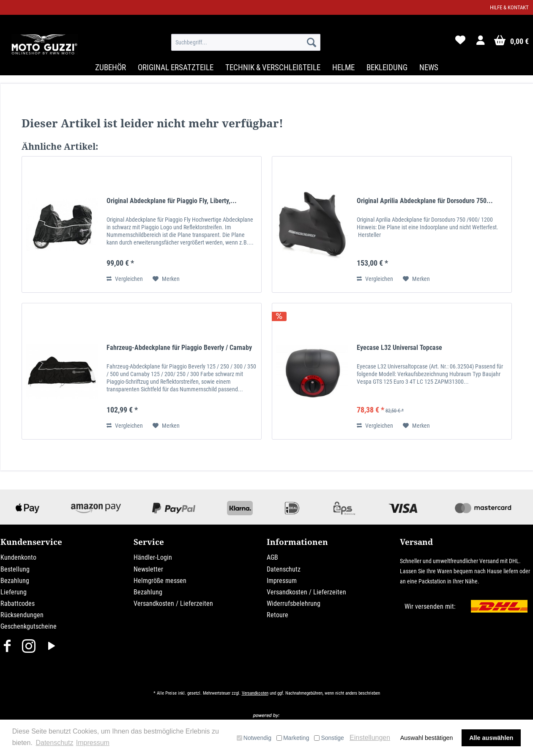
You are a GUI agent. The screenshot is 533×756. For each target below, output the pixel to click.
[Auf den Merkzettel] (166, 279)
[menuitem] (246, 42)
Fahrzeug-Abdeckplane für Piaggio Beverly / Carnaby (179, 348)
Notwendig (254, 738)
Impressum (282, 581)
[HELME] (343, 67)
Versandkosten (255, 693)
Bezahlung (15, 581)
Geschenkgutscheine (29, 626)
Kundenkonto (18, 557)
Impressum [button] (93, 743)
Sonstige (329, 738)
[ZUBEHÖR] (111, 67)
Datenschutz (284, 569)
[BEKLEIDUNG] (387, 67)
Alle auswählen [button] (491, 738)
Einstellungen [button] (370, 738)
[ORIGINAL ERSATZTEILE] (176, 67)
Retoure (277, 615)
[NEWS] (429, 67)
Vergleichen (125, 279)
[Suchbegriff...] (246, 42)
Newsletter (148, 569)
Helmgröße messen (160, 581)
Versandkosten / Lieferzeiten (173, 603)
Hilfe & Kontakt (509, 7)
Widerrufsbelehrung (294, 603)
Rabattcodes (18, 603)
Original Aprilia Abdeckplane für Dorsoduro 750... (425, 201)
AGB (272, 557)
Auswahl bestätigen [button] (427, 738)
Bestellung (15, 569)
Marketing (293, 738)
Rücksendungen (22, 615)
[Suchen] (312, 42)
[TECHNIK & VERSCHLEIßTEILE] (273, 67)
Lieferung (14, 592)
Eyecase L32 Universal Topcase (399, 348)
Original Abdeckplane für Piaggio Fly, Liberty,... (172, 201)
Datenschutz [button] (54, 743)
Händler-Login (153, 557)
